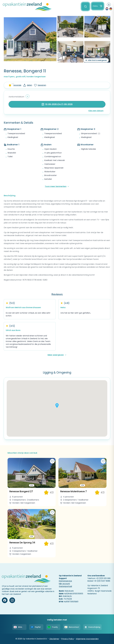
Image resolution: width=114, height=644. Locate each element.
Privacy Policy (68, 639)
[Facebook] (5, 600)
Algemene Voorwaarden (87, 639)
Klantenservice (65, 581)
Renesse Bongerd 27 (21, 491)
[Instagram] (12, 600)
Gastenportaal (65, 586)
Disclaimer (54, 639)
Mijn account (64, 584)
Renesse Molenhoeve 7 (74, 491)
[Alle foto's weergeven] (96, 60)
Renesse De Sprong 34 (22, 543)
